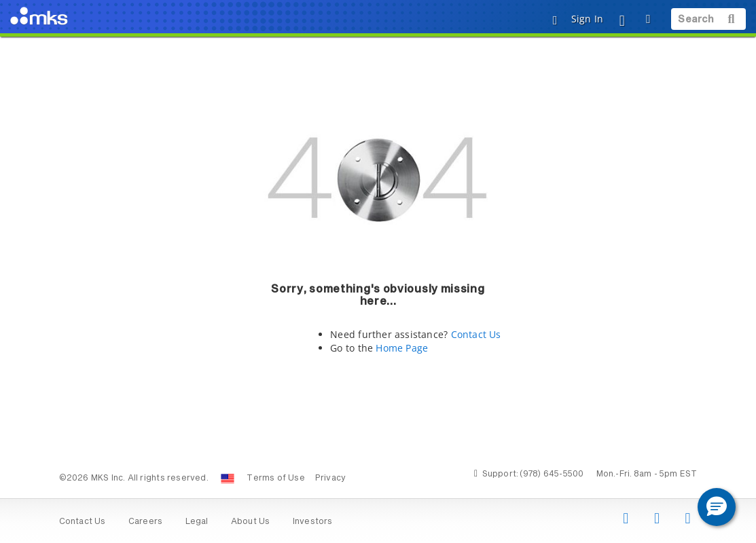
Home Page (402, 348)
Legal (197, 522)
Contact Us (476, 334)
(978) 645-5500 (552, 474)
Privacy (330, 479)
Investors (313, 522)
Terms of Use (276, 479)
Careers (145, 522)
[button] (717, 507)
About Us (251, 522)
